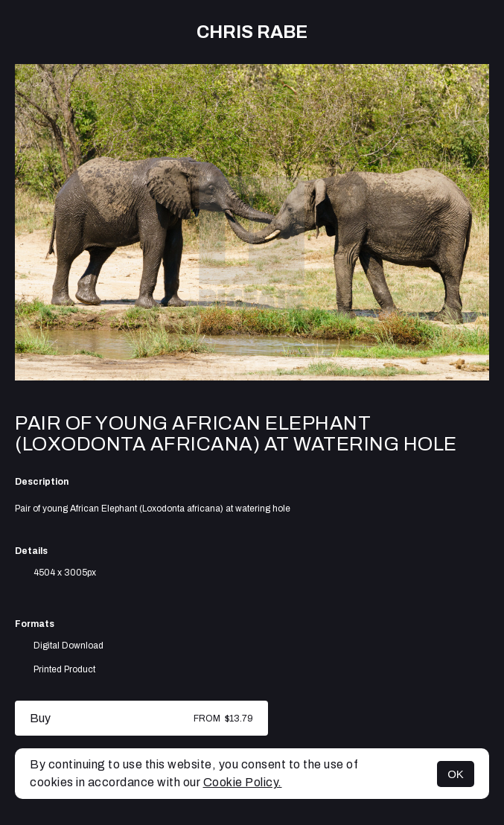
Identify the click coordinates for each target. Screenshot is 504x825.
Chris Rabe (252, 32)
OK (456, 774)
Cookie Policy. (243, 782)
